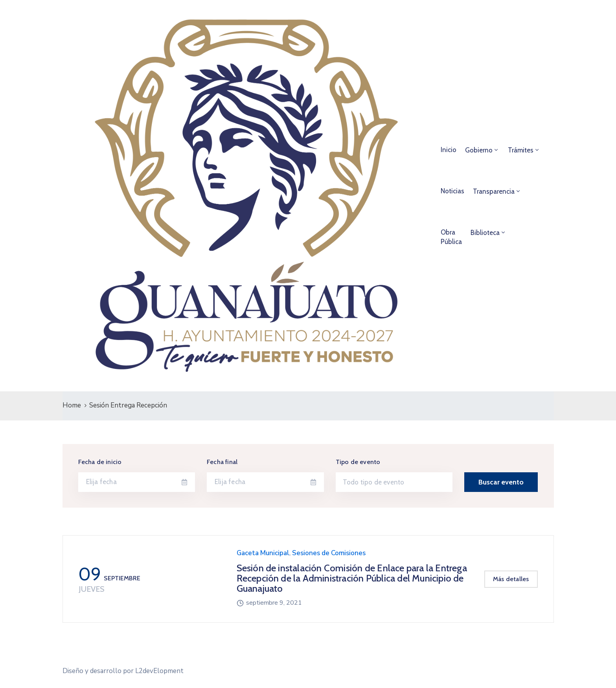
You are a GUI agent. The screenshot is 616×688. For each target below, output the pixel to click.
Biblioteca (485, 233)
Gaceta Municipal (263, 553)
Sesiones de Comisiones (329, 553)
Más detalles (511, 579)
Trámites (521, 150)
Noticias (452, 191)
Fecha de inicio (100, 462)
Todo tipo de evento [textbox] (374, 482)
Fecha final (222, 462)
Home (72, 405)
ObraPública (451, 237)
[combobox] (394, 482)
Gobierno (479, 150)
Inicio (449, 150)
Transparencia (494, 191)
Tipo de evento (358, 462)
